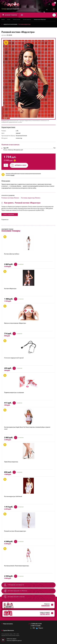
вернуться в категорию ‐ (16, 24)
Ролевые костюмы (17, 20)
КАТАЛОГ (10, 15)
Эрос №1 (6, 148)
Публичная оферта (12, 639)
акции (13, 175)
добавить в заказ (18, 165)
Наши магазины (7, 624)
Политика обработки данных (14, 641)
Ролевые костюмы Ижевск (10, 198)
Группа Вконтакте (8, 631)
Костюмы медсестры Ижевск (31, 198)
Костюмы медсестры (27, 20)
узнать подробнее (10, 214)
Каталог (9, 20)
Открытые (28, 605)
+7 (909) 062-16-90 (35, 624)
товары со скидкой (28, 613)
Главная (3, 20)
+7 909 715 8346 (35, 626)
